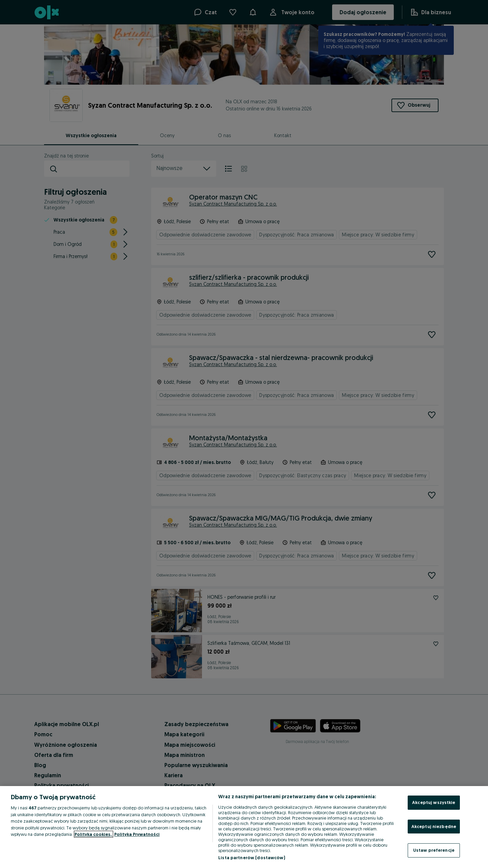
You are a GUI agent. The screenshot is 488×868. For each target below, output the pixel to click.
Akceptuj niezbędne (434, 826)
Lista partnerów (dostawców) (252, 858)
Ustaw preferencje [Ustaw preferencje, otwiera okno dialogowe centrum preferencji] (434, 850)
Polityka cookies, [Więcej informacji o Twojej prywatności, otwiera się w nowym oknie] (94, 834)
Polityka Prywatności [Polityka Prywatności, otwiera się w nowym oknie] (137, 834)
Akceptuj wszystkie (434, 802)
